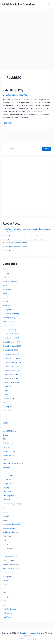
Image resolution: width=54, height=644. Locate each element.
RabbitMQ (23, 95)
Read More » (8, 123)
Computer (6, 390)
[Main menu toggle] (49, 5)
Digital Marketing (9, 431)
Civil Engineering (9, 330)
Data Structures (8, 415)
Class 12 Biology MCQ (11, 358)
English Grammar (9, 451)
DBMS (5, 423)
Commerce (7, 386)
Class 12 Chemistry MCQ (12, 362)
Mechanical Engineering (12, 524)
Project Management (10, 564)
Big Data (6, 297)
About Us (21, 639)
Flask (5, 459)
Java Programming (10, 496)
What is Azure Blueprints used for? (16, 247)
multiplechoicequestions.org (32, 633)
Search (46, 149)
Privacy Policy (31, 639)
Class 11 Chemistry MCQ (12, 346)
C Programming (9, 310)
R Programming (9, 577)
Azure (5, 293)
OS (4, 552)
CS (4, 403)
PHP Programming (10, 560)
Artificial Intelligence (11, 281)
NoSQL (6, 544)
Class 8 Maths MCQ (10, 374)
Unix (5, 605)
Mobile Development (10, 532)
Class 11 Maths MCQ (11, 350)
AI (4, 269)
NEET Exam (7, 536)
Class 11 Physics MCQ (11, 354)
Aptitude (6, 273)
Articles (6, 277)
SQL (4, 601)
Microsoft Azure (9, 528)
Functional (7, 467)
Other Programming (10, 556)
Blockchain (7, 305)
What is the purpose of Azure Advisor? (17, 251)
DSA (5, 439)
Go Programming (9, 475)
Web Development (10, 609)
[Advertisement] (26, 36)
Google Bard (7, 479)
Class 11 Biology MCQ (11, 342)
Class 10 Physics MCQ (11, 338)
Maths (5, 520)
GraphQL (6, 488)
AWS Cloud (7, 289)
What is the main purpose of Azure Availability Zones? (23, 236)
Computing (7, 394)
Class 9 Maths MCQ (10, 378)
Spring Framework (10, 597)
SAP (4, 593)
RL (4, 589)
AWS (5, 285)
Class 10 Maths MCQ (11, 334)
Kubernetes (7, 508)
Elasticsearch (8, 447)
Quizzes (6, 572)
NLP (4, 540)
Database (6, 419)
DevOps (6, 427)
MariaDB (6, 516)
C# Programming (9, 318)
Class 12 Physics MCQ (11, 370)
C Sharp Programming (11, 314)
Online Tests (7, 548)
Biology (6, 301)
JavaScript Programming (12, 504)
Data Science (8, 411)
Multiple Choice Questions (19, 5)
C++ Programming (10, 322)
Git (4, 471)
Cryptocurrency (8, 398)
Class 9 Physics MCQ (11, 382)
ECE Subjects (8, 443)
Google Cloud (8, 484)
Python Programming (11, 568)
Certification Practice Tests (13, 326)
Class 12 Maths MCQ (11, 366)
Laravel (6, 512)
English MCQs (8, 455)
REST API (7, 585)
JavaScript (7, 500)
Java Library (7, 492)
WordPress (7, 617)
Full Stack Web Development (13, 463)
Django (5, 435)
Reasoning (7, 581)
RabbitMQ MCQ (13, 90)
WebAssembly (8, 613)
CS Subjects (7, 407)
